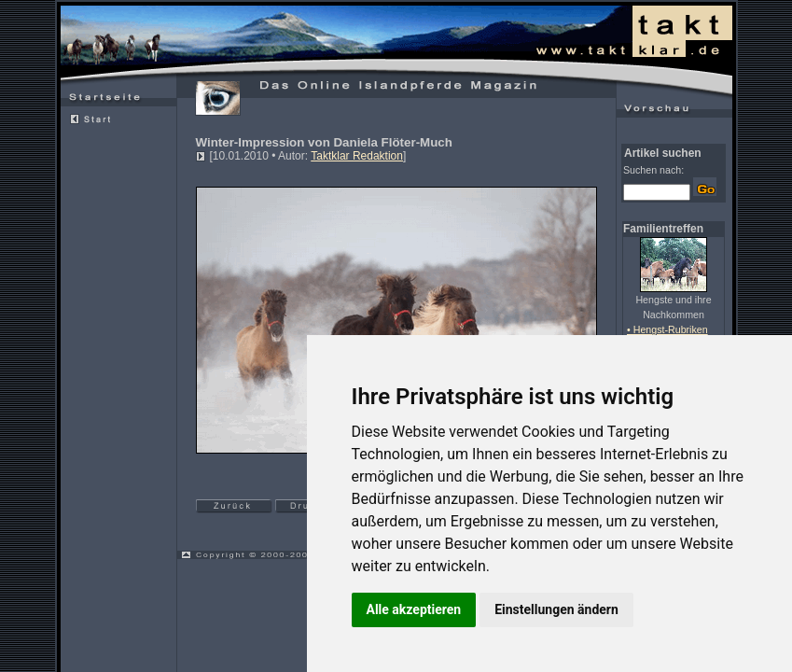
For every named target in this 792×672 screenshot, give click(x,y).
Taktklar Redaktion (357, 156)
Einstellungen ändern (556, 609)
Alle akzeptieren (414, 609)
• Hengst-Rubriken (667, 329)
